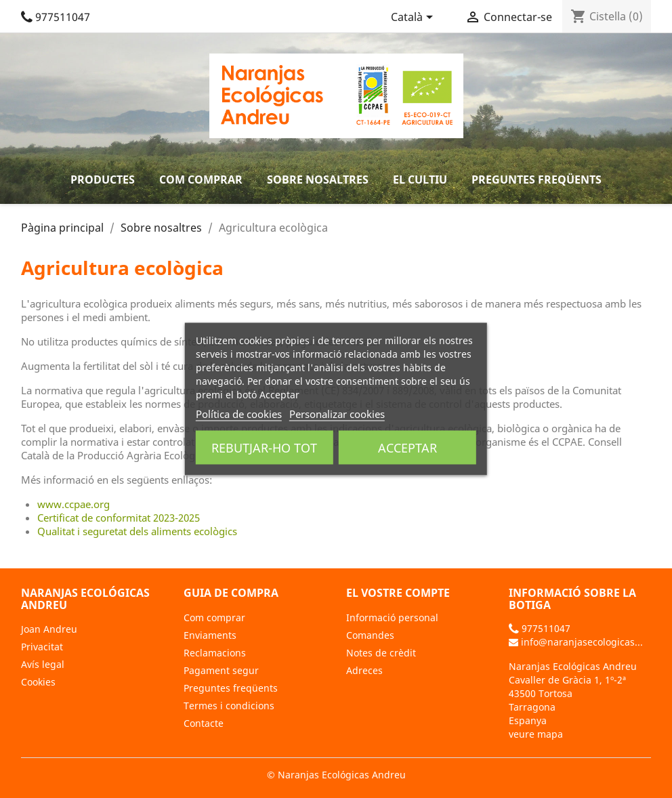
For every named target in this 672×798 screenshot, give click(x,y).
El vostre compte (398, 593)
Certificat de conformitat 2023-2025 (119, 518)
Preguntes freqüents (537, 180)
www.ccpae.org (73, 504)
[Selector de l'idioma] (414, 18)
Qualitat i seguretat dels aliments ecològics (137, 531)
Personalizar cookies (337, 414)
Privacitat (42, 647)
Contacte (204, 723)
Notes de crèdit (381, 653)
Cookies (38, 682)
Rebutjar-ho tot (264, 448)
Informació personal (392, 617)
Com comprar (201, 180)
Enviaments (210, 635)
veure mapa (536, 734)
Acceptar (407, 448)
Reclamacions (215, 653)
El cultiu (420, 180)
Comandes (370, 635)
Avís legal (43, 664)
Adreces (364, 670)
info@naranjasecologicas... (576, 642)
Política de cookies (239, 414)
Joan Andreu (49, 629)
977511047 (56, 17)
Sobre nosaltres (318, 180)
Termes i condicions (229, 706)
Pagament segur (221, 670)
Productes (103, 180)
